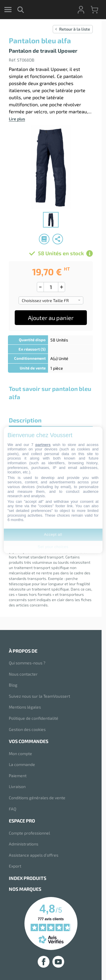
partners (43, 445)
